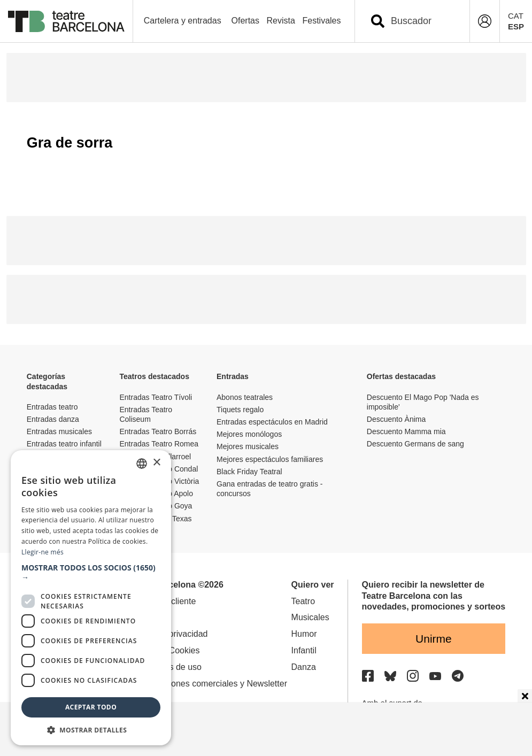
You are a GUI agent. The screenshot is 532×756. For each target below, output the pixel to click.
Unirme (434, 639)
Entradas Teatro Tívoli (156, 397)
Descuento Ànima (396, 419)
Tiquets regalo (240, 410)
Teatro (303, 601)
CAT (516, 16)
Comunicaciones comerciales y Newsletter (207, 684)
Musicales (310, 617)
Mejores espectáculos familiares (270, 459)
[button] (91, 573)
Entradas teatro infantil (64, 444)
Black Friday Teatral (249, 472)
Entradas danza (53, 419)
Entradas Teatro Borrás (158, 431)
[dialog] (91, 598)
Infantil (304, 650)
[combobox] (422, 21)
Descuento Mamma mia (406, 431)
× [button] (156, 463)
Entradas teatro (52, 407)
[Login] (485, 21)
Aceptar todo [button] (91, 707)
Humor (304, 634)
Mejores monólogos (249, 434)
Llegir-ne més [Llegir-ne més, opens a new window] (43, 552)
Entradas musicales (59, 431)
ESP (516, 26)
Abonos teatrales (245, 397)
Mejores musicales (248, 446)
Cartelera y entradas (183, 21)
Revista (281, 21)
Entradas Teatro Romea (159, 444)
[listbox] (142, 464)
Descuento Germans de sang (415, 444)
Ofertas (245, 21)
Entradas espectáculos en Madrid (272, 422)
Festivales (321, 21)
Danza (304, 667)
